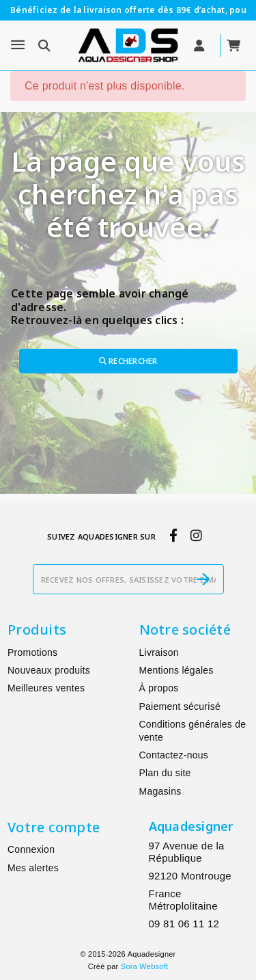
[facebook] (173, 536)
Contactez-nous (174, 755)
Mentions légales (176, 670)
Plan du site (165, 773)
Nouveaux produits (49, 670)
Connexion (31, 849)
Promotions (32, 652)
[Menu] (18, 45)
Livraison (159, 652)
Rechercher (128, 361)
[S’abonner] (203, 579)
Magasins (160, 791)
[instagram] (196, 536)
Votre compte (54, 827)
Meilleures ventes (46, 688)
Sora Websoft (144, 966)
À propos (159, 688)
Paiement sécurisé (180, 706)
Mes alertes (33, 868)
